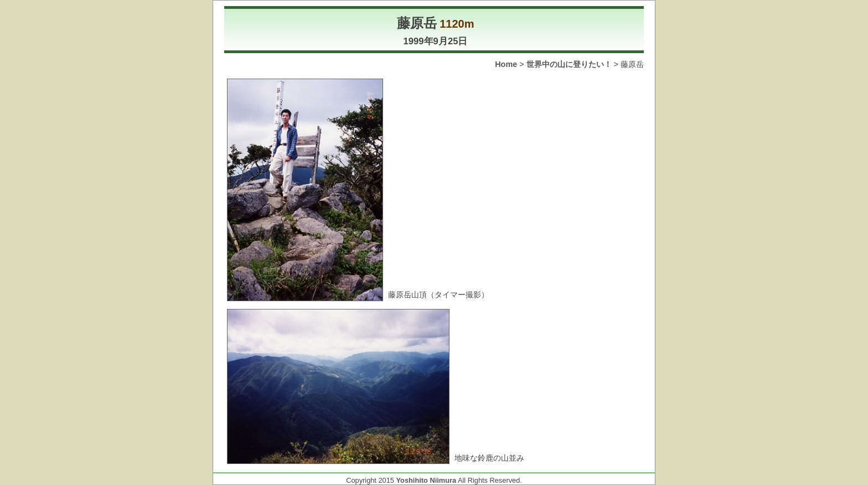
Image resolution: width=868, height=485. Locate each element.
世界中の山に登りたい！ (569, 64)
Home (506, 64)
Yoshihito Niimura (427, 480)
